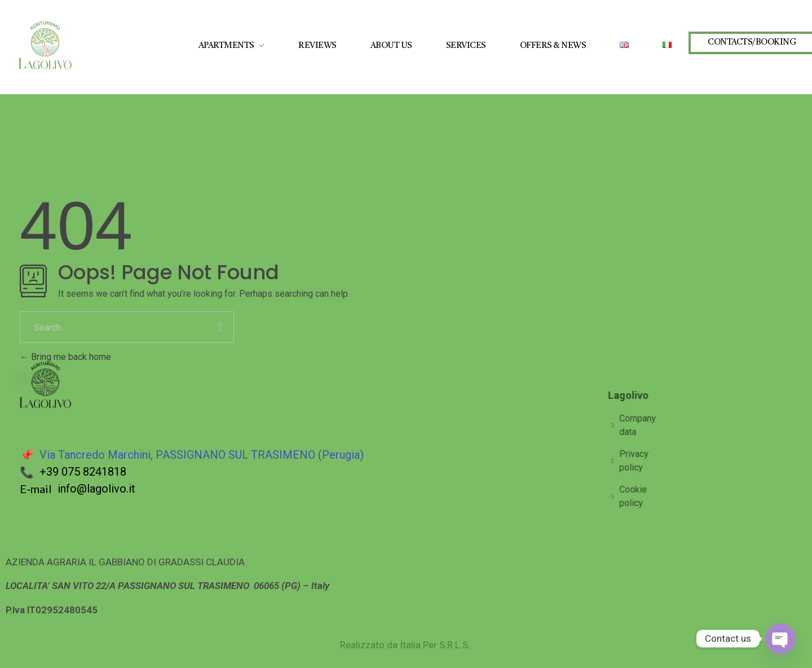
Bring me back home (65, 357)
